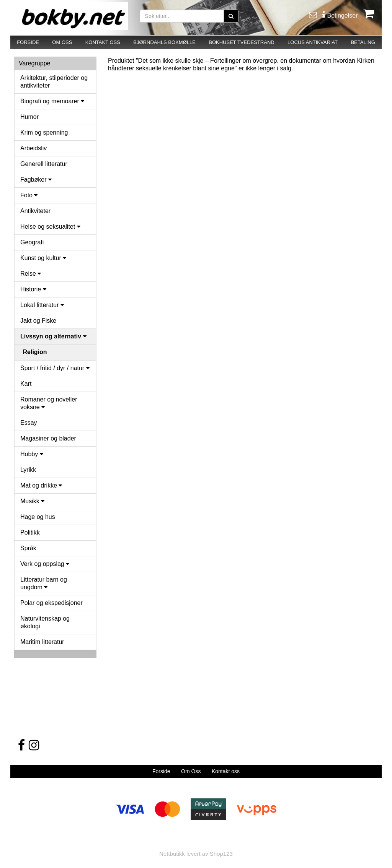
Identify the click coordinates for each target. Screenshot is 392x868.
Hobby (32, 454)
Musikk (32, 501)
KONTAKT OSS (103, 42)
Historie (33, 289)
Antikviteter (35, 211)
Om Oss (191, 771)
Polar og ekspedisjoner (51, 603)
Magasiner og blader (48, 438)
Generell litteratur (44, 164)
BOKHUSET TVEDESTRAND (241, 42)
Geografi (32, 242)
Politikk (30, 532)
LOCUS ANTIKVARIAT (313, 42)
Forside (161, 771)
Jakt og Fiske (38, 321)
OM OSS (62, 42)
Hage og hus (38, 517)
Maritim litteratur (42, 642)
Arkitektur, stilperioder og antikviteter (54, 82)
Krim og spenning (44, 132)
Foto (29, 195)
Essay (29, 423)
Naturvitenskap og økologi (45, 622)
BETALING (363, 42)
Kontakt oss (226, 771)
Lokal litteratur (42, 305)
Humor (29, 117)
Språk (28, 548)
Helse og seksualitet (50, 227)
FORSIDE (28, 42)
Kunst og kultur (43, 258)
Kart (26, 384)
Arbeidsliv (33, 148)
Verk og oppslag (45, 564)
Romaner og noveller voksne (49, 403)
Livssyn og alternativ (53, 336)
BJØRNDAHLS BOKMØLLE (164, 42)
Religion (35, 352)
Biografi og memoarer (52, 101)
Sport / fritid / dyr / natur (55, 368)
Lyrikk (28, 470)
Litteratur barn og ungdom (44, 583)
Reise (31, 274)
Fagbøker (36, 180)
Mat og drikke (41, 485)
